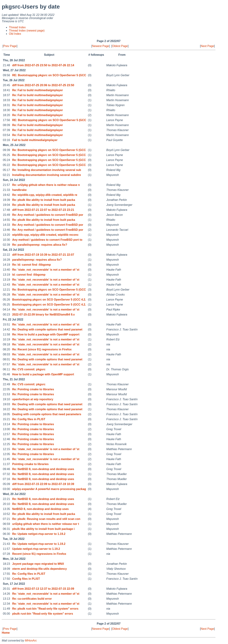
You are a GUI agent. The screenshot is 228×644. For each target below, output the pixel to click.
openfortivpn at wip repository (33, 399)
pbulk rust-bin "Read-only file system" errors (42, 614)
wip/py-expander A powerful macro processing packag (49, 489)
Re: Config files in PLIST (29, 419)
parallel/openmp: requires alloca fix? (37, 260)
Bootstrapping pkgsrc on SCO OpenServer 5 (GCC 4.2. (49, 300)
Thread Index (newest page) (27, 31)
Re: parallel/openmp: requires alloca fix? (40, 245)
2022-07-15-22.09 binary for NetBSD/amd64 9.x (43, 315)
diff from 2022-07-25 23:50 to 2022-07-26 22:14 (43, 65)
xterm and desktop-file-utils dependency (39, 569)
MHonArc (31, 641)
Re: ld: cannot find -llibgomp (31, 265)
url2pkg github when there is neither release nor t (46, 524)
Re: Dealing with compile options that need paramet (47, 329)
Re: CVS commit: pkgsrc (29, 369)
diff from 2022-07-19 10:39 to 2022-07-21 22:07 (43, 255)
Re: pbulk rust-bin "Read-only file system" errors (45, 609)
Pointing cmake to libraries (30, 464)
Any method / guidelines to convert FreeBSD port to (47, 240)
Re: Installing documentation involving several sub (47, 170)
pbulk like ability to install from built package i (43, 529)
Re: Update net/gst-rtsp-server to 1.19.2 (39, 534)
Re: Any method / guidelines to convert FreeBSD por (48, 215)
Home (6, 633)
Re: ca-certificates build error (32, 599)
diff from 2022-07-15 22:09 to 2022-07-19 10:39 (43, 484)
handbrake (19, 190)
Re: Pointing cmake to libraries (33, 389)
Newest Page (101, 46)
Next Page (207, 46)
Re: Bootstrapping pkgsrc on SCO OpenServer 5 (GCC (49, 150)
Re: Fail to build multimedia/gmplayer (37, 90)
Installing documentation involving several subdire (46, 175)
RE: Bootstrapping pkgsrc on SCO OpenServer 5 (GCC (49, 75)
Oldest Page (120, 46)
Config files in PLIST (26, 579)
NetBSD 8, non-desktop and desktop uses (40, 509)
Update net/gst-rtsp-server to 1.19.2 (36, 549)
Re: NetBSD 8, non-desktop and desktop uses (43, 469)
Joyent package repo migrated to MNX (38, 564)
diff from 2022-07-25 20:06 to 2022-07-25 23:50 (43, 85)
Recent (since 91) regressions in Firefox (39, 554)
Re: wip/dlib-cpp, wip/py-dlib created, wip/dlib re (45, 195)
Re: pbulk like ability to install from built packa (44, 200)
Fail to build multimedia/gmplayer (35, 140)
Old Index (15, 34)
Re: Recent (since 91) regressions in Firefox (42, 349)
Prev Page (10, 46)
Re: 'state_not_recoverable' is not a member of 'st (46, 270)
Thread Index (17, 27)
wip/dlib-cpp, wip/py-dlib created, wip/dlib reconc (45, 235)
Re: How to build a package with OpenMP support (46, 334)
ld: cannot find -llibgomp (29, 275)
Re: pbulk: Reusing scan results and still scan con (46, 519)
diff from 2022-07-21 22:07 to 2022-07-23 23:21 (43, 210)
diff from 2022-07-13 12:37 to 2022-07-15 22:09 (43, 589)
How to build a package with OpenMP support (43, 374)
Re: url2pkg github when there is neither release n (46, 185)
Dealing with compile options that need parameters (47, 414)
